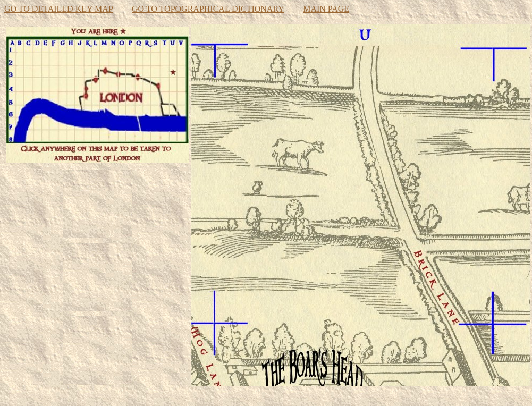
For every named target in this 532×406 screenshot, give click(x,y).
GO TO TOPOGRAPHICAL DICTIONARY (208, 9)
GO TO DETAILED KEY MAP (58, 9)
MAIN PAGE (326, 9)
